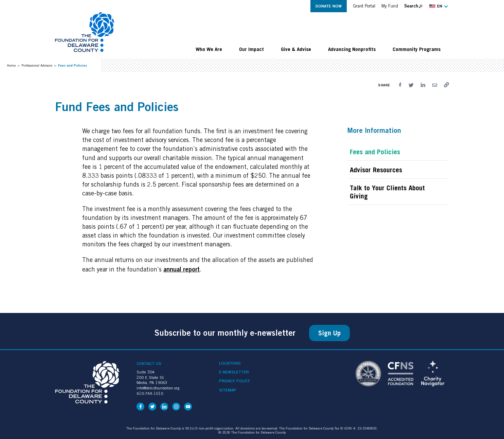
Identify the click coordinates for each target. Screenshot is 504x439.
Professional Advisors (37, 65)
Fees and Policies (375, 152)
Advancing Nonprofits (352, 49)
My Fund (390, 6)
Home (11, 65)
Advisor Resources (376, 170)
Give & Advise (296, 49)
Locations (230, 363)
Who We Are (209, 49)
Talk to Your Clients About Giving (387, 192)
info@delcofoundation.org (158, 388)
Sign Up (329, 333)
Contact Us (149, 363)
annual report (182, 269)
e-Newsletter (234, 372)
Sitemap (228, 390)
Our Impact (251, 49)
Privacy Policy (235, 381)
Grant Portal (364, 6)
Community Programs (417, 49)
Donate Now (329, 6)
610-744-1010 (150, 393)
